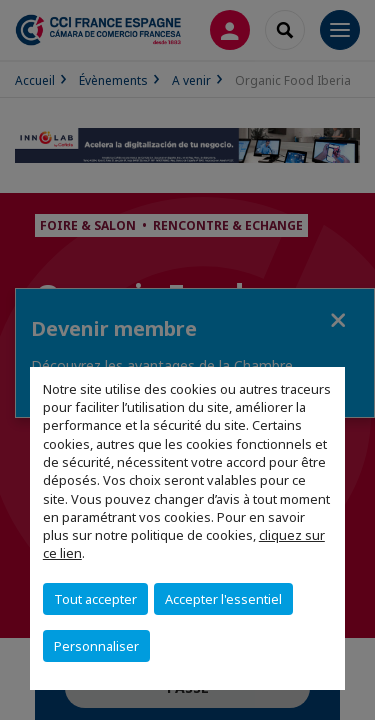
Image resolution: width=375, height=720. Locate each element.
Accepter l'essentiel (223, 599)
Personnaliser (96, 646)
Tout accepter (95, 599)
